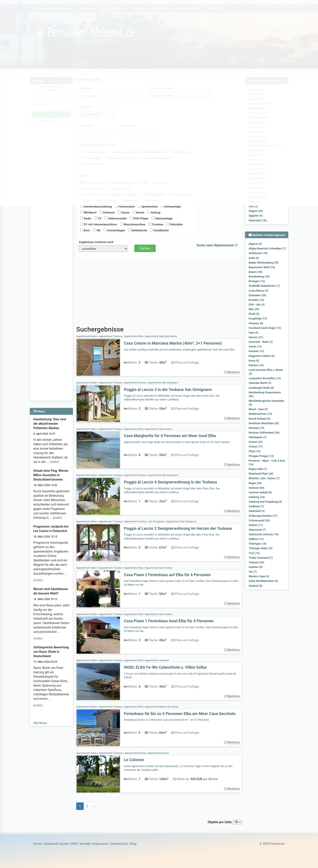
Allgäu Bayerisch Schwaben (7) (267, 249)
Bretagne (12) (257, 281)
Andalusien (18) (258, 253)
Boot (85, 230)
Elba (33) (254, 309)
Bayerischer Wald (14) (262, 267)
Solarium (107, 212)
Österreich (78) (258, 221)
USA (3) (253, 206)
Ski (97, 230)
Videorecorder (116, 218)
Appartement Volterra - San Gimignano (144, 522)
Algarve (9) (255, 244)
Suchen (145, 248)
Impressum (100, 844)
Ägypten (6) (256, 216)
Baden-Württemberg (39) (264, 263)
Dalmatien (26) (257, 295)
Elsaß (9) (254, 314)
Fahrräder (174, 224)
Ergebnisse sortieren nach (96, 242)
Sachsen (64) (256, 488)
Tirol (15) (254, 553)
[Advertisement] (52, 334)
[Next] (94, 806)
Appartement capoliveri (157, 660)
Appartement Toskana (110, 336)
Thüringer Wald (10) (261, 548)
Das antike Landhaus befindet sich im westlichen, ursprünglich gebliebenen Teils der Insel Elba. (180, 350)
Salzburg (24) (257, 497)
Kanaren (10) (256, 351)
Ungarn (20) (256, 211)
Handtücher (159, 230)
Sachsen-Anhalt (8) (260, 492)
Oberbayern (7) (258, 437)
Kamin (138, 212)
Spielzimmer (148, 206)
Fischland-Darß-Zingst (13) (265, 328)
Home (37, 844)
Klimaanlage (171, 206)
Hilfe (75, 844)
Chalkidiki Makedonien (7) (264, 286)
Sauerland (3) (257, 511)
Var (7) (253, 572)
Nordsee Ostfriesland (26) (264, 433)
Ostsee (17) (256, 447)
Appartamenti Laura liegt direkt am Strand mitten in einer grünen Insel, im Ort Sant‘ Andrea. (177, 442)
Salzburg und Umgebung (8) (265, 502)
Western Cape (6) (259, 576)
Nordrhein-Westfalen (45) (264, 423)
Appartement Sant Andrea (158, 429)
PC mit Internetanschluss (99, 224)
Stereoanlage (162, 218)
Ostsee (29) (256, 442)
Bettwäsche (138, 230)
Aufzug (154, 212)
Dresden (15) (256, 300)
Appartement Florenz (135, 383)
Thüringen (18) (257, 544)
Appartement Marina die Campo (161, 707)
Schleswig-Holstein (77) (263, 516)
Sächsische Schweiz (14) (264, 534)
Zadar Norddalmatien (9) (263, 581)
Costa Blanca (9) (258, 291)
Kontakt (85, 844)
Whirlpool (88, 212)
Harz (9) (254, 333)
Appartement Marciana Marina (161, 336)
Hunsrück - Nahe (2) (261, 342)
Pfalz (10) (255, 451)
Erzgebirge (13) (258, 319)
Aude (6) (254, 258)
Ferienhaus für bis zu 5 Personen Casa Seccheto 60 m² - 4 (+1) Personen (167, 720)
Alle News (40, 723)
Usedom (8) (256, 567)
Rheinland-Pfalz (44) (261, 474)
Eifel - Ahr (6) (257, 305)
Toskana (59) (256, 562)
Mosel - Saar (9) (258, 409)
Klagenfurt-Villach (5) (262, 356)
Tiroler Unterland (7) (261, 558)
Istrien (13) (255, 347)
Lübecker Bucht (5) (260, 383)
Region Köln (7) (258, 469)
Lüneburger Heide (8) (261, 388)
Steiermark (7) (257, 530)
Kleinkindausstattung (96, 206)
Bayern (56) (256, 272)
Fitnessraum (125, 206)
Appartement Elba (133, 336)
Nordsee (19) (256, 428)
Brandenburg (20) (259, 277)
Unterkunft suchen (56, 844)
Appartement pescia (158, 753)
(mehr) (54, 462)
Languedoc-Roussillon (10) (265, 378)
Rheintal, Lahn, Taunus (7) (264, 478)
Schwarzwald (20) (259, 521)
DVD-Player (139, 218)
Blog (133, 844)
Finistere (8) (256, 323)
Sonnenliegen (114, 230)
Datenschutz (119, 844)
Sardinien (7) (256, 506)
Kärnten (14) (256, 365)
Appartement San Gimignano (163, 383)
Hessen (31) (256, 337)
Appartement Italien (87, 336)
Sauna (124, 212)
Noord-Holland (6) (259, 419)
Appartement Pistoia (135, 753)
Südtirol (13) (256, 539)
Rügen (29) (255, 483)
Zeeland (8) (255, 586)
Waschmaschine (133, 224)
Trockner (156, 224)
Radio (86, 218)
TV (98, 218)
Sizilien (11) (256, 525)
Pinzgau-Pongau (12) (261, 456)
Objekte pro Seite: (225, 822)
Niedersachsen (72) (260, 414)
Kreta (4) (254, 361)
